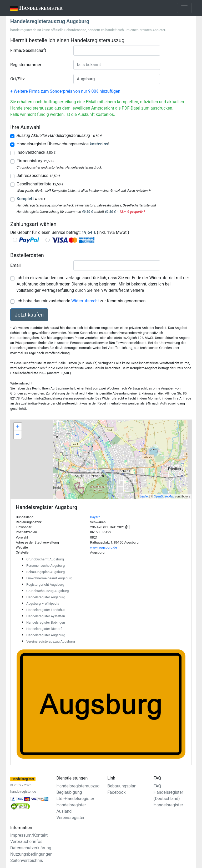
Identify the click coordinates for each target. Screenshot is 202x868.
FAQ (157, 786)
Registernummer (26, 65)
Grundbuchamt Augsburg (45, 559)
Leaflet (144, 496)
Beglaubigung (69, 792)
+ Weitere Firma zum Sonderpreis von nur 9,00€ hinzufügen (65, 91)
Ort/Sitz (17, 79)
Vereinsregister (70, 818)
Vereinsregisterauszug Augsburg (51, 641)
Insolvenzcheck (36, 152)
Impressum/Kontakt (29, 835)
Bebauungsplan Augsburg (46, 572)
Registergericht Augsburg (45, 585)
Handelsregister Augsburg (46, 597)
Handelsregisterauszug (78, 786)
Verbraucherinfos (26, 842)
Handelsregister (33, 8)
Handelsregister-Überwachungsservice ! (63, 144)
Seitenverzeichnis (27, 860)
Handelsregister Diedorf (44, 629)
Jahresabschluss (38, 176)
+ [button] (18, 427)
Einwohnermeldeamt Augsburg (49, 578)
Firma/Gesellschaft (28, 50)
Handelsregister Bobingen (46, 622)
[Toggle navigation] (184, 8)
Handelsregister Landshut (46, 610)
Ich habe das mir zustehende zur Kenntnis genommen (81, 301)
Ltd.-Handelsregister (75, 799)
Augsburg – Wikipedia (43, 603)
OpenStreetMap (164, 496)
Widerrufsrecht (85, 301)
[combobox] (117, 51)
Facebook (116, 792)
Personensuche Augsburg (46, 566)
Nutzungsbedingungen (31, 854)
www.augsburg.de (104, 547)
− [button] (18, 435)
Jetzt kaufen (29, 315)
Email (16, 265)
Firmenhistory (35, 161)
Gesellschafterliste (40, 184)
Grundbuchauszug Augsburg (48, 591)
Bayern (95, 517)
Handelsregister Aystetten (46, 616)
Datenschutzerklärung (31, 848)
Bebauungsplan (122, 786)
